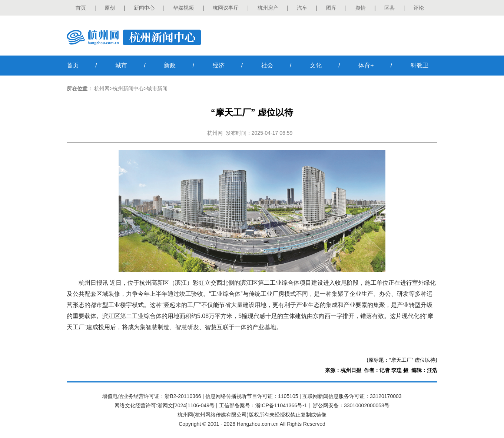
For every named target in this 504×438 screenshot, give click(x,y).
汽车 (302, 8)
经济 (219, 65)
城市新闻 (157, 88)
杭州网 (102, 88)
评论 (419, 8)
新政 (170, 65)
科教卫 (420, 65)
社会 (267, 65)
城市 (121, 65)
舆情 (361, 8)
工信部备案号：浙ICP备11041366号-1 (263, 405)
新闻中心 (144, 8)
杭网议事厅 (226, 8)
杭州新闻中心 (128, 88)
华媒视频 (183, 8)
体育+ (366, 65)
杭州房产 (268, 8)
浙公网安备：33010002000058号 (351, 405)
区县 (389, 8)
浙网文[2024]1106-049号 (186, 405)
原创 (110, 8)
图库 (331, 8)
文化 (316, 65)
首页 (81, 8)
